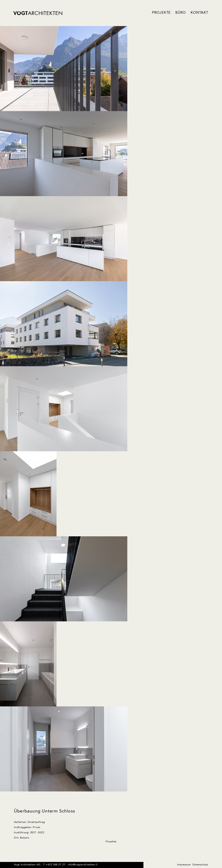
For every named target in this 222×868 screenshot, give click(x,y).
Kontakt (199, 13)
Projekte (161, 13)
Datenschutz (200, 865)
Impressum (184, 865)
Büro (181, 13)
